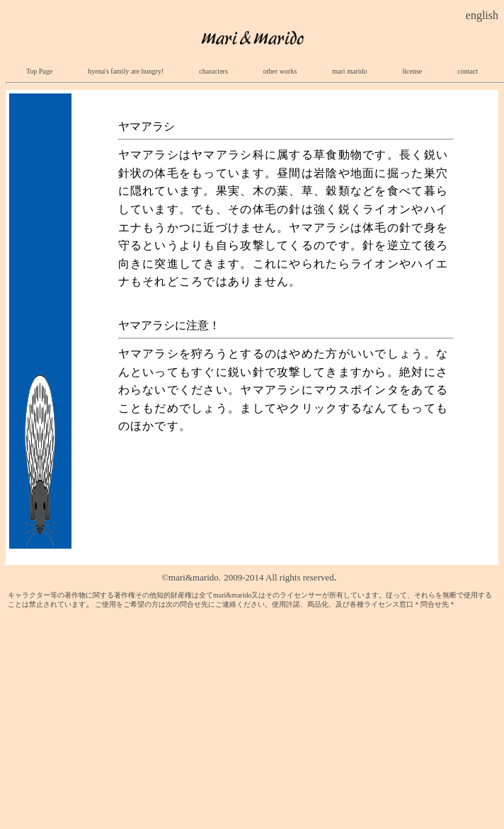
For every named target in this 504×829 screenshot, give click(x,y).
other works (280, 71)
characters (220, 71)
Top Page (39, 71)
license (412, 71)
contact (468, 71)
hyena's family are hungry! (126, 71)
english (482, 15)
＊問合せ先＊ (435, 604)
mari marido (349, 71)
